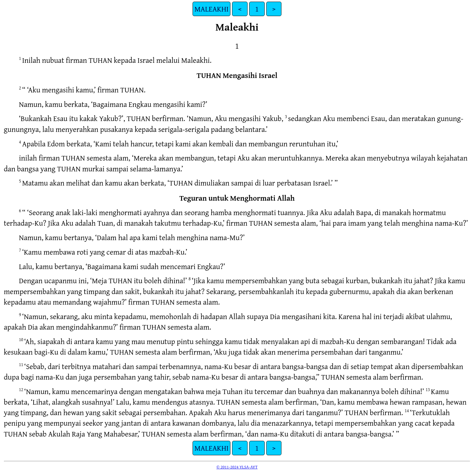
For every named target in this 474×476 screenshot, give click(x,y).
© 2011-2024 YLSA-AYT (237, 467)
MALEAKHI (212, 9)
